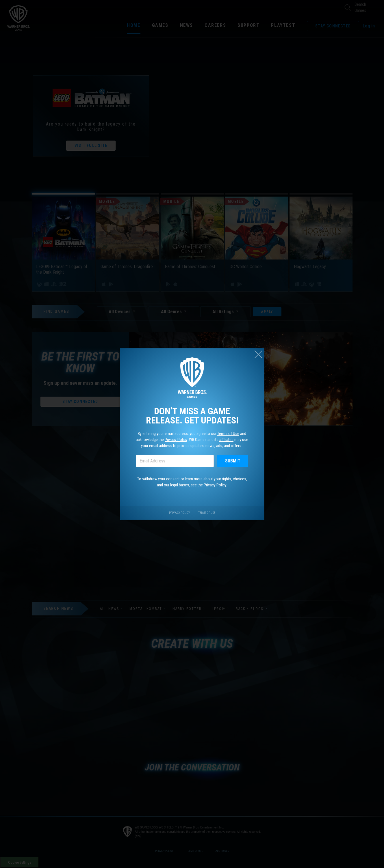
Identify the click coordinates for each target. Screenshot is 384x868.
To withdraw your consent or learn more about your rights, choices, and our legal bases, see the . (192, 482)
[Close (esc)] (258, 354)
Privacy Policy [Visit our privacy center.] (179, 513)
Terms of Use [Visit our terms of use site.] (207, 513)
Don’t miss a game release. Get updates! (192, 416)
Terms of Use (228, 434)
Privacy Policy (176, 440)
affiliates (226, 440)
